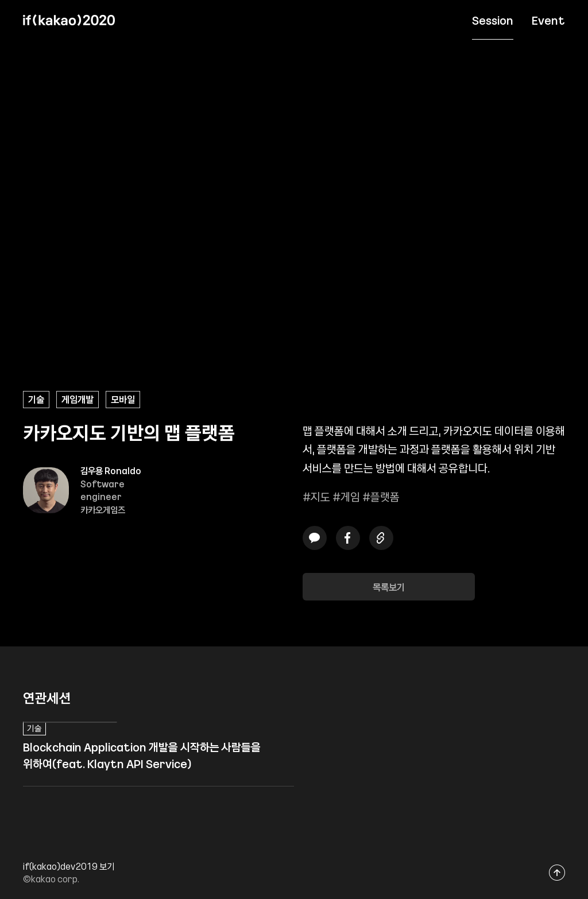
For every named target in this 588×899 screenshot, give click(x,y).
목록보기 (389, 587)
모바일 (123, 399)
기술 (36, 399)
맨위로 (557, 872)
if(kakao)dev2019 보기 (69, 866)
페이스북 (348, 538)
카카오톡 (315, 538)
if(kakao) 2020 (69, 20)
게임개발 (78, 399)
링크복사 (381, 538)
